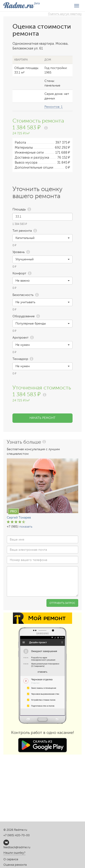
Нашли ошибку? (14, 853)
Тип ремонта (22, 231)
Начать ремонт (42, 418)
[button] (42, 238)
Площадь (19, 209)
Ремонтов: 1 (53, 107)
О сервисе (11, 859)
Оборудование (24, 316)
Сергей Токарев (19, 518)
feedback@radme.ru (17, 847)
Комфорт (19, 273)
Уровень (19, 252)
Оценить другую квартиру (65, 14)
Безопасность (23, 295)
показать (26, 527)
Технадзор (20, 359)
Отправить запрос (62, 603)
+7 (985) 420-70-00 (17, 835)
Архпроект (21, 338)
